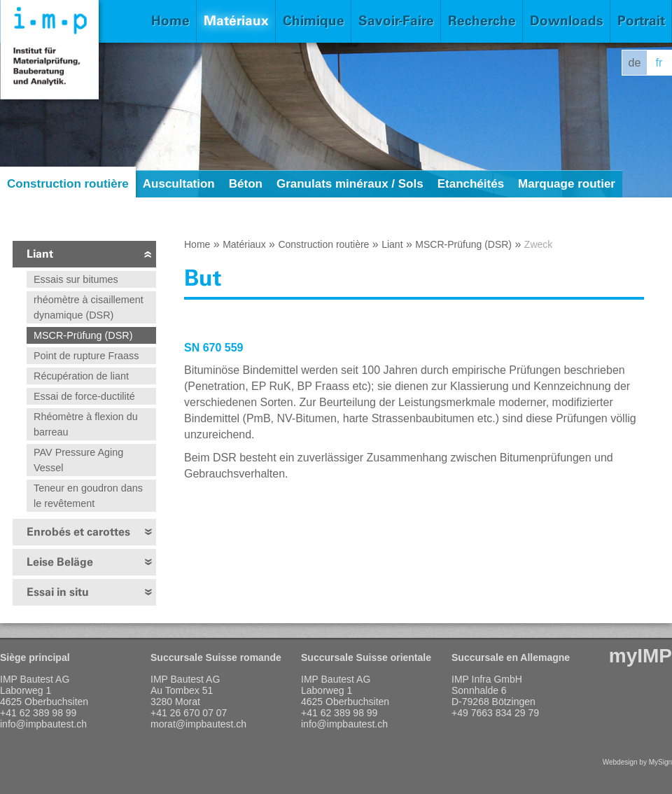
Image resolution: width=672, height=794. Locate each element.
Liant (40, 254)
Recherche (482, 21)
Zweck (538, 244)
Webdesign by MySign (637, 762)
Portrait (641, 21)
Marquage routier (567, 184)
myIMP (640, 656)
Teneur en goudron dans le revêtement (88, 496)
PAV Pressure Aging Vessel (78, 460)
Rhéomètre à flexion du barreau (86, 424)
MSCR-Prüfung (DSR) (83, 335)
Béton (246, 184)
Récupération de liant (81, 376)
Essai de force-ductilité (84, 396)
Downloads (567, 21)
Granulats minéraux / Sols (350, 184)
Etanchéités (471, 184)
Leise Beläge (60, 562)
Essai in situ (58, 592)
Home (170, 21)
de (635, 63)
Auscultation (179, 184)
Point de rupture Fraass (86, 356)
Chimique (314, 21)
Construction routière (68, 184)
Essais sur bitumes (76, 279)
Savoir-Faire (396, 21)
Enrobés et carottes (78, 532)
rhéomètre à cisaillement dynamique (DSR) (89, 307)
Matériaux (236, 21)
